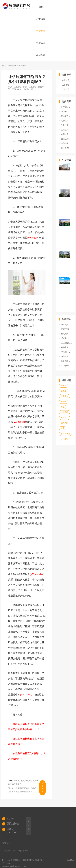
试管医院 (41, 43)
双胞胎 (64, 391)
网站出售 (13, 824)
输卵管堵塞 (65, 434)
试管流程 (64, 412)
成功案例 (41, 55)
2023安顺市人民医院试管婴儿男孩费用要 (66, 366)
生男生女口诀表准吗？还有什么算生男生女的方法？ (66, 130)
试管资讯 (41, 31)
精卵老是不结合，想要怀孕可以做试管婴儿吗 (66, 347)
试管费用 (64, 418)
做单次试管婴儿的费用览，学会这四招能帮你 (66, 356)
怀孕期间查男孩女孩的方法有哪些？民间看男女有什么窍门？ (66, 107)
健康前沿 (66, 80)
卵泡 (63, 407)
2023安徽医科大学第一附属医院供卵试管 (66, 329)
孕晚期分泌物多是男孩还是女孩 (66, 352)
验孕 (63, 428)
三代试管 (64, 439)
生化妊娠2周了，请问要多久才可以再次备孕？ (66, 125)
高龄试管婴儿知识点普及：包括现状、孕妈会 (66, 361)
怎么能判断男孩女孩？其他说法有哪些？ (66, 116)
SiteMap (6, 863)
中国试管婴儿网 (9, 851)
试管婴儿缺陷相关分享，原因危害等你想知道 (66, 338)
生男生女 (64, 396)
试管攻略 (66, 85)
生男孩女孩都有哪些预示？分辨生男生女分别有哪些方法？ (66, 139)
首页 (41, 7)
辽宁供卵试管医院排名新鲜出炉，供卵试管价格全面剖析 (66, 121)
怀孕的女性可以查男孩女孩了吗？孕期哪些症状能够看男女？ (66, 112)
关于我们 (41, 19)
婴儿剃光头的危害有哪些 (66, 334)
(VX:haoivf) (33, 238)
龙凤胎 (64, 385)
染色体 (64, 402)
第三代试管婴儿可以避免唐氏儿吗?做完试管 (66, 325)
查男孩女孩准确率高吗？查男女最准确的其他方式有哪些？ (66, 134)
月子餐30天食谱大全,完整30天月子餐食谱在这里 (66, 148)
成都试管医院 (28, 860)
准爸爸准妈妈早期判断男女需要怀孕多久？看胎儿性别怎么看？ (66, 143)
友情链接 (6, 843)
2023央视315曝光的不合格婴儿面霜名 (66, 343)
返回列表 (43, 788)
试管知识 (22, 66)
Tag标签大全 (23, 851)
